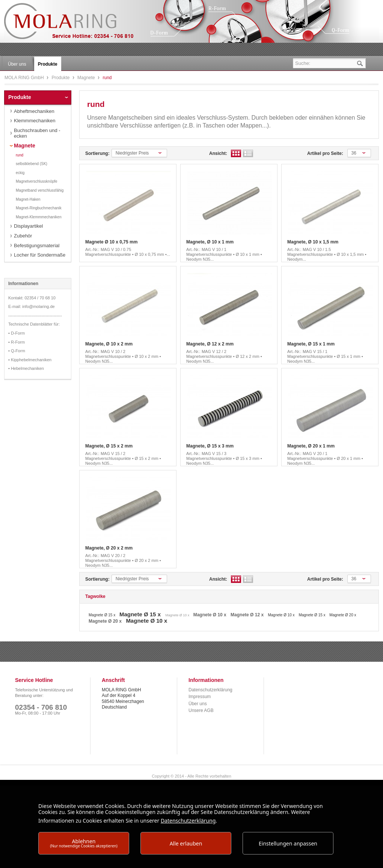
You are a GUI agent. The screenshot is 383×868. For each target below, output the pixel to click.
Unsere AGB (201, 710)
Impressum (200, 697)
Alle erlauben (186, 843)
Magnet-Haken (28, 199)
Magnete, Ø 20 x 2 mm (109, 548)
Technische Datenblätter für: (34, 324)
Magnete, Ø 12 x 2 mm (210, 344)
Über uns (198, 704)
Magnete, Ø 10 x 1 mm (210, 242)
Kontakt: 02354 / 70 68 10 (32, 298)
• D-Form (17, 333)
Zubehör (23, 236)
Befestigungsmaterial (37, 246)
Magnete (87, 78)
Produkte (61, 78)
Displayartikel (28, 226)
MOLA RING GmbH (74, 25)
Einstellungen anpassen (288, 843)
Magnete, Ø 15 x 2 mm (109, 446)
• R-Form (17, 342)
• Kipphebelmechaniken (30, 360)
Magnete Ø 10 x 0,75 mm (111, 242)
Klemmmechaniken (35, 121)
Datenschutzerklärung (210, 690)
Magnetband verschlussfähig (40, 190)
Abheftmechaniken (34, 111)
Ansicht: (218, 153)
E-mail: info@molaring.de (32, 306)
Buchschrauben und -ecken (37, 133)
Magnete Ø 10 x (178, 615)
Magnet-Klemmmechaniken (39, 217)
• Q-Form (17, 351)
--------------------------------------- (35, 315)
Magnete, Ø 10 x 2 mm (109, 344)
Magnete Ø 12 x (248, 615)
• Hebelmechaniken (26, 368)
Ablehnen (84, 843)
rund (20, 155)
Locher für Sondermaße (40, 255)
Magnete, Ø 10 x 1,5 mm (313, 242)
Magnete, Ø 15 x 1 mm (311, 344)
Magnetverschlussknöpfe (37, 181)
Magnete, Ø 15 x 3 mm (210, 446)
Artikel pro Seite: (325, 153)
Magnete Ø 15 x (103, 615)
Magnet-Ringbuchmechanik (39, 208)
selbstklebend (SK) (32, 164)
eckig (20, 173)
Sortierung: (97, 153)
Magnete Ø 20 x (343, 615)
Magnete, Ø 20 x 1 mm (311, 446)
